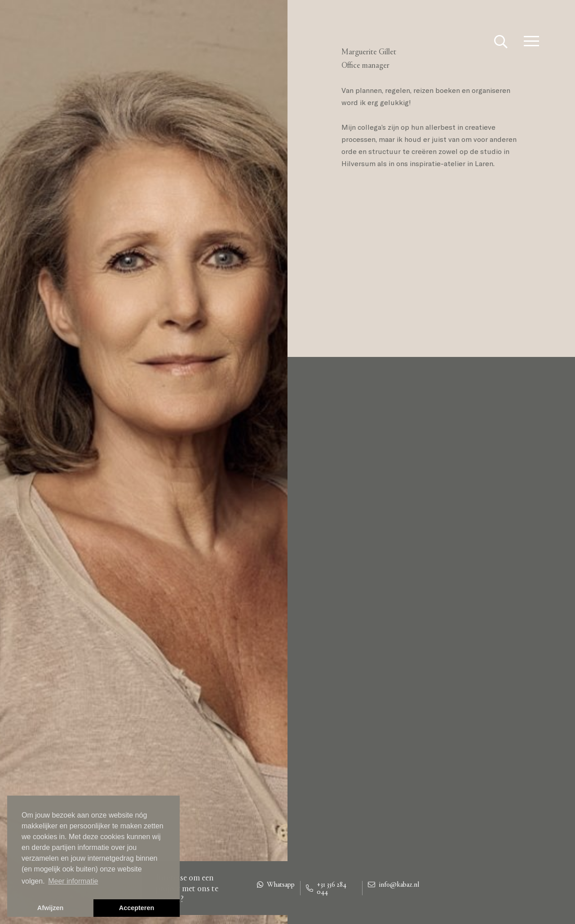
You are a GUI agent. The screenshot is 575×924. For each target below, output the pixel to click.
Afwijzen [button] (50, 908)
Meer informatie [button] (73, 881)
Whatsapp (276, 884)
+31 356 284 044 (326, 888)
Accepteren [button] (137, 908)
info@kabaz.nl (394, 884)
